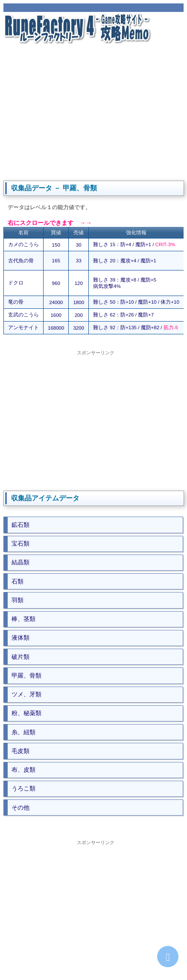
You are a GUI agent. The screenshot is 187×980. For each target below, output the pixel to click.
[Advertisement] (93, 112)
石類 (18, 581)
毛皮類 (20, 751)
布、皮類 (23, 770)
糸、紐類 (23, 732)
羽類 (18, 600)
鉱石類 (20, 525)
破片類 (20, 657)
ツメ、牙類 (26, 694)
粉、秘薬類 (26, 713)
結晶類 (20, 562)
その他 (20, 808)
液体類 (20, 638)
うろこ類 (23, 788)
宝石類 (20, 543)
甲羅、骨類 (26, 675)
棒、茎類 (23, 619)
